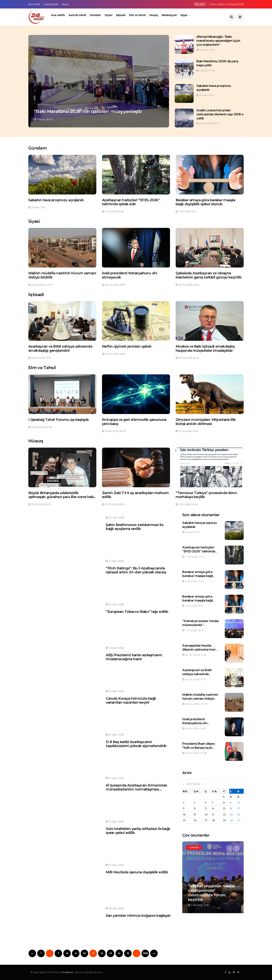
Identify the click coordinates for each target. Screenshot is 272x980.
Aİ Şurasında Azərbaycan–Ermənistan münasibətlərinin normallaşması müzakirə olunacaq (137, 789)
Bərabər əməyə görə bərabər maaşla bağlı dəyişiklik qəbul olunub (205, 202)
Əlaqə (65, 4)
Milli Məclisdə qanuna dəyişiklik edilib (137, 872)
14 (119, 953)
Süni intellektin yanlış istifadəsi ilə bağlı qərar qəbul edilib (138, 831)
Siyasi (109, 15)
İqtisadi (121, 15)
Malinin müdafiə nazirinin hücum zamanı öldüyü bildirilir (62, 275)
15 (128, 953)
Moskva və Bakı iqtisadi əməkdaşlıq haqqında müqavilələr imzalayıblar (205, 349)
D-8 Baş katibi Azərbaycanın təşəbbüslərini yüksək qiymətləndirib (136, 744)
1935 (145, 953)
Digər (184, 15)
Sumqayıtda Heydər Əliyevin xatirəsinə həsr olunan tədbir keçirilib (199, 650)
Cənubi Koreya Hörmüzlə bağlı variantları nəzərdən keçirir (131, 701)
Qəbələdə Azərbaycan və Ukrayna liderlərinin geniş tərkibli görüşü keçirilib (209, 275)
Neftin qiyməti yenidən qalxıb (127, 346)
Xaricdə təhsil (77, 15)
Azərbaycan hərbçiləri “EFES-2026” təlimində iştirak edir (131, 202)
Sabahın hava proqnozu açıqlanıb (56, 200)
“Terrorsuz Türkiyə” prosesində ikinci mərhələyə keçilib (206, 495)
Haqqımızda (51, 4)
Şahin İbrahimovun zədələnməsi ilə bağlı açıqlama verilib (134, 527)
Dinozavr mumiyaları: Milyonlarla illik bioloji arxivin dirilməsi (206, 422)
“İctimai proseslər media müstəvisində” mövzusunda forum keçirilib (200, 627)
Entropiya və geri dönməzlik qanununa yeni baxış (134, 422)
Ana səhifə (34, 4)
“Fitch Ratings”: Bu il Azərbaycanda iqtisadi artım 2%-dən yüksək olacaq (136, 570)
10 (84, 953)
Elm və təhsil (137, 15)
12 (102, 953)
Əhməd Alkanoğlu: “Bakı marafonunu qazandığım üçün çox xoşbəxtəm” (218, 41)
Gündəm (95, 15)
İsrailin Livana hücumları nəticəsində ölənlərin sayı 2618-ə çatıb (220, 114)
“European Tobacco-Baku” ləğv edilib (137, 612)
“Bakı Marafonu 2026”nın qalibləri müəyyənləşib (88, 111)
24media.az (67, 972)
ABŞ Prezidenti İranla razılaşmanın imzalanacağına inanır (134, 657)
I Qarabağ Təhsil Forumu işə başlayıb (59, 420)
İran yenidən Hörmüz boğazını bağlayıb (138, 916)
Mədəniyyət (169, 15)
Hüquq (154, 15)
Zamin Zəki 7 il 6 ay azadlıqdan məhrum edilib (135, 495)
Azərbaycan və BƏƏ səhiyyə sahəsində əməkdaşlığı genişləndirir (60, 349)
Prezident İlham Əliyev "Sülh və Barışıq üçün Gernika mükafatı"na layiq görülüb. (201, 750)
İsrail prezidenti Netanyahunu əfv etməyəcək (130, 275)
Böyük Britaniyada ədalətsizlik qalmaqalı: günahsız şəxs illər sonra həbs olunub (62, 497)
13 (111, 953)
